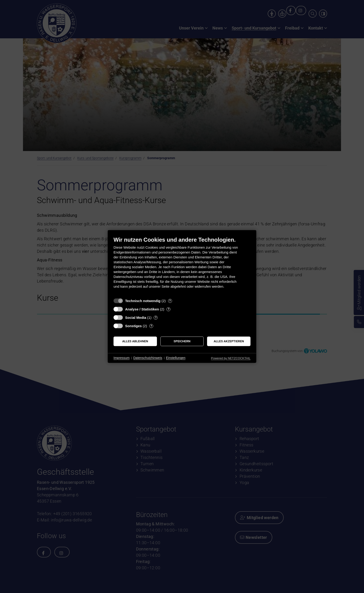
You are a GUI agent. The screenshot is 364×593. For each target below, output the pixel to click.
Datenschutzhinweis (148, 358)
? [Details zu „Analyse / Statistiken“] (169, 309)
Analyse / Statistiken (142, 309)
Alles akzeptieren (229, 341)
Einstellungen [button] (176, 358)
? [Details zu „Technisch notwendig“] (170, 301)
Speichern (182, 341)
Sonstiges (133, 326)
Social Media (136, 318)
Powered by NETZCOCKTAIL (231, 358)
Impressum (122, 358)
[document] (182, 266)
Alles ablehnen (135, 341)
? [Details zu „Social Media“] (156, 318)
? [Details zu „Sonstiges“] (151, 326)
